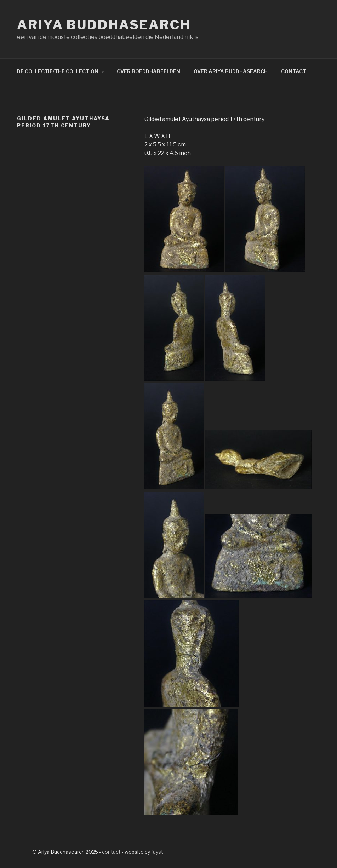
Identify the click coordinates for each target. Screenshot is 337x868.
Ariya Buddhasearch (104, 25)
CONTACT (294, 71)
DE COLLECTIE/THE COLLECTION (61, 71)
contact (111, 852)
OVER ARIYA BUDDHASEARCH (231, 71)
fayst (157, 852)
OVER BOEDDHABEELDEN (148, 71)
